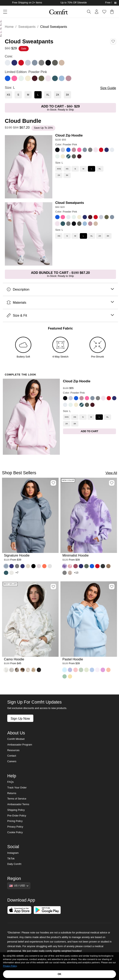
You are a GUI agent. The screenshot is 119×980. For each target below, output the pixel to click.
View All (111, 473)
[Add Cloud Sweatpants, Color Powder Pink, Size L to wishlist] (113, 41)
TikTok (11, 859)
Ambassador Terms (18, 804)
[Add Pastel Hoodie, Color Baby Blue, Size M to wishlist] (112, 587)
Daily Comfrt (14, 864)
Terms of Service (17, 799)
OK (60, 974)
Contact (12, 756)
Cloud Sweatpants (70, 203)
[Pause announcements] (115, 3)
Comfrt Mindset (16, 739)
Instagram (13, 853)
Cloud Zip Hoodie (69, 135)
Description (60, 289)
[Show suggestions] (19, 886)
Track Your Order (17, 788)
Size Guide (108, 88)
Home (9, 27)
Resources (13, 750)
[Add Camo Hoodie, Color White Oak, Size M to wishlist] (53, 587)
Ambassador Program (20, 745)
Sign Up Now (20, 718)
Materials (60, 303)
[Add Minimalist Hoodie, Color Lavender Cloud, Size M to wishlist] (112, 483)
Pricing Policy (15, 821)
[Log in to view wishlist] (104, 12)
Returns (12, 793)
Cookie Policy (15, 832)
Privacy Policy (15, 827)
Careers (12, 761)
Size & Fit (60, 315)
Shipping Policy (16, 810)
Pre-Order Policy (17, 816)
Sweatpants (27, 27)
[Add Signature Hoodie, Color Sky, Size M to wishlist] (53, 483)
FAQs (11, 782)
